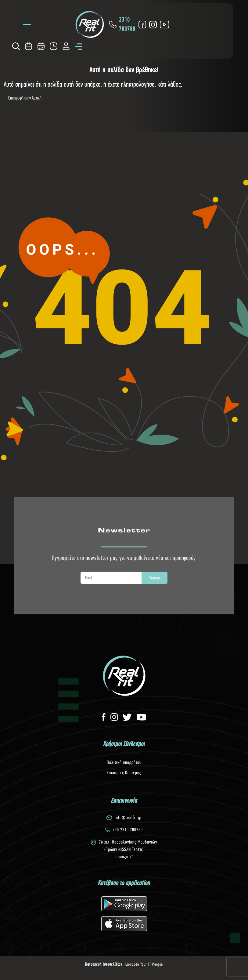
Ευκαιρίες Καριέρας (124, 773)
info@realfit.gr (128, 817)
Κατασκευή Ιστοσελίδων (104, 964)
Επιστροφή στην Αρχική (25, 98)
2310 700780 (122, 24)
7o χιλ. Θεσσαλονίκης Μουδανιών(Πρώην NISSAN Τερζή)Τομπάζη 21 (128, 849)
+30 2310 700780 (128, 830)
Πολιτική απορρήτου (124, 762)
